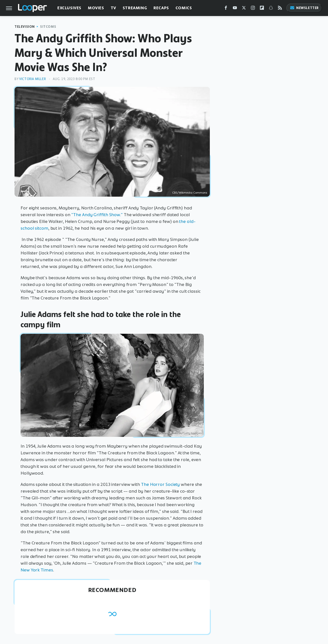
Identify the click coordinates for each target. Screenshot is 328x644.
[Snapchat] (271, 9)
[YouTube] (235, 9)
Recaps (161, 8)
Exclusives (69, 8)
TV (113, 8)
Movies (96, 8)
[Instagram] (253, 9)
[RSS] (280, 9)
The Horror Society (160, 484)
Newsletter (304, 8)
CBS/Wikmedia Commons (190, 193)
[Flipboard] (262, 9)
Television (25, 27)
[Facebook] (226, 9)
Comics (184, 8)
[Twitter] (244, 9)
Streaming (135, 8)
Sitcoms (48, 27)
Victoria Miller (33, 79)
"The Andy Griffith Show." (97, 215)
